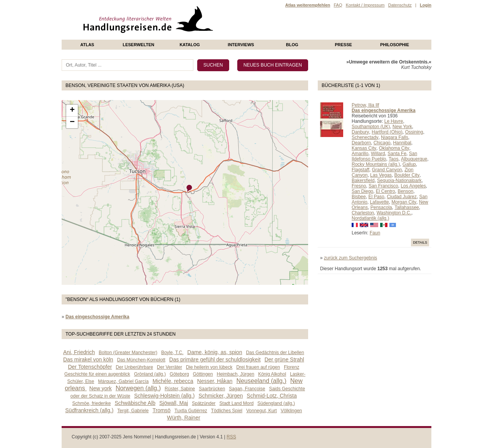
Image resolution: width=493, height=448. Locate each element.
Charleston (363, 213)
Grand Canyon (387, 170)
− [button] (72, 122)
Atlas (87, 45)
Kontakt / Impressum (365, 5)
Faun (375, 233)
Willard (378, 154)
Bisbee (359, 197)
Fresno (359, 186)
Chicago (382, 143)
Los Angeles (413, 186)
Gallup (409, 164)
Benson (405, 191)
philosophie (395, 45)
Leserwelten (138, 45)
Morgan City (404, 202)
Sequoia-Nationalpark (399, 181)
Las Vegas (381, 175)
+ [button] (72, 110)
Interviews (241, 45)
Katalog (190, 45)
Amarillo (360, 154)
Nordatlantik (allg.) (370, 218)
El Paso (376, 197)
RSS (231, 437)
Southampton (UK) (371, 127)
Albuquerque (414, 159)
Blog (292, 45)
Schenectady (365, 137)
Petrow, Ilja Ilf (365, 105)
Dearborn (361, 143)
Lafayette (379, 202)
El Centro (386, 191)
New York (402, 127)
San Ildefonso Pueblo (384, 156)
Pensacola (381, 207)
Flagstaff (361, 170)
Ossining (414, 132)
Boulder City (407, 175)
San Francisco (383, 186)
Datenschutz (400, 5)
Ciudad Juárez (402, 197)
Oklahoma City (394, 148)
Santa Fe (397, 154)
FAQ (338, 5)
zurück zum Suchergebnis (350, 258)
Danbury (360, 132)
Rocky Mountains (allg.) (376, 164)
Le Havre (394, 121)
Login (426, 5)
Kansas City (364, 148)
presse (343, 45)
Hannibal (402, 143)
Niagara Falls (395, 137)
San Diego (362, 191)
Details (420, 242)
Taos (393, 159)
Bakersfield (363, 181)
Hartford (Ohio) (387, 132)
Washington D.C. (394, 213)
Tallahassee (407, 207)
